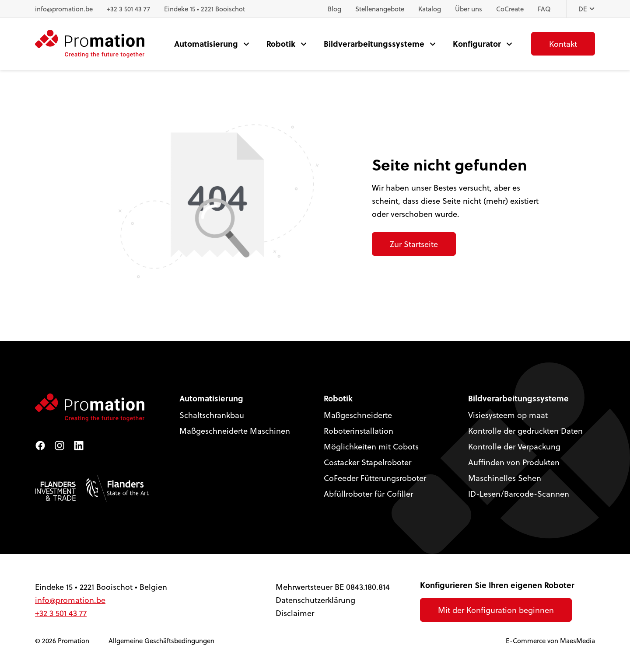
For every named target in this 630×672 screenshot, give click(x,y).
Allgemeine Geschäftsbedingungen (161, 641)
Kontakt (563, 44)
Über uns (469, 9)
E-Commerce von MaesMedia (550, 641)
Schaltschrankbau (212, 415)
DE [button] (587, 9)
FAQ (544, 9)
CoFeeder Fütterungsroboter (375, 478)
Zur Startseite (414, 244)
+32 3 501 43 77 (128, 9)
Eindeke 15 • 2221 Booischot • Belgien (101, 587)
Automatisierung (206, 44)
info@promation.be (64, 9)
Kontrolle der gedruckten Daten (525, 430)
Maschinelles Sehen (505, 478)
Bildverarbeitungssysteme (374, 44)
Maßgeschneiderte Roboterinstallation (359, 423)
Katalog (430, 9)
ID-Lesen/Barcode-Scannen (519, 493)
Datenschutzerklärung (315, 600)
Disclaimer (295, 613)
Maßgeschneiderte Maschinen (235, 430)
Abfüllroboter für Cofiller (368, 493)
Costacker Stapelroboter (367, 462)
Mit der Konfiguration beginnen (496, 610)
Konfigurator (477, 44)
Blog (334, 9)
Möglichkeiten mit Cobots (371, 446)
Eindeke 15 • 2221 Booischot (205, 9)
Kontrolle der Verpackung (514, 446)
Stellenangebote (380, 9)
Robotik (281, 44)
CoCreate (510, 9)
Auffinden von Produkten (514, 462)
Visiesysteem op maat (508, 415)
